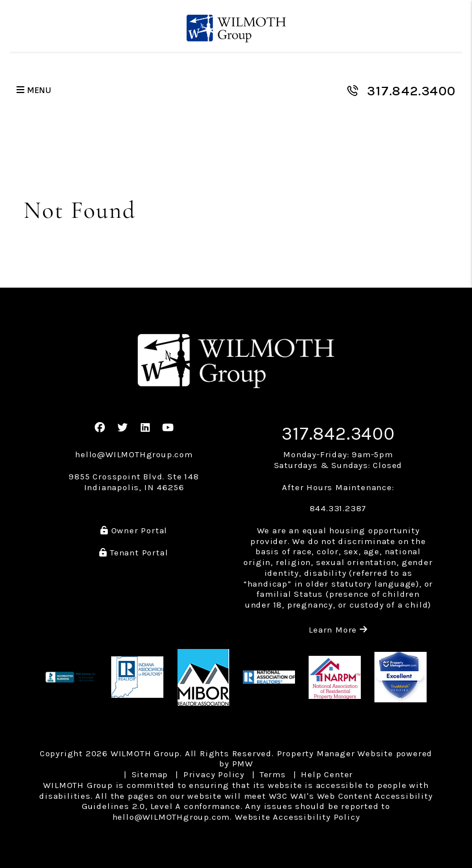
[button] (100, 428)
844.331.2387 (338, 508)
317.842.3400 (411, 91)
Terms (273, 774)
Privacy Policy (214, 774)
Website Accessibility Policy (297, 817)
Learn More (338, 630)
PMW (243, 764)
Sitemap (150, 774)
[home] (236, 29)
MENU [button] (34, 90)
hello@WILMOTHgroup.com (134, 454)
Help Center (327, 774)
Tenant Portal (134, 553)
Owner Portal (134, 530)
